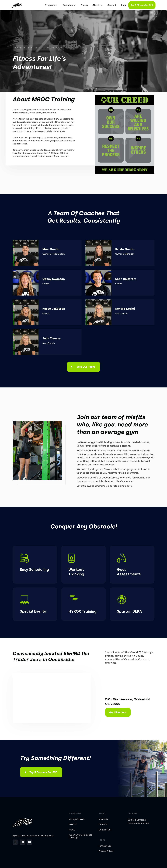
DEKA (72, 830)
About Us (98, 5)
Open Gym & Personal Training (81, 836)
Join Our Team (86, 367)
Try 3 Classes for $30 (142, 5)
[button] (51, 5)
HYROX (73, 825)
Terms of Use (105, 846)
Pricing (84, 5)
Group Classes (77, 819)
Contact (112, 5)
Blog (123, 5)
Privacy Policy (106, 851)
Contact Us (104, 830)
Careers (103, 825)
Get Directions (118, 712)
